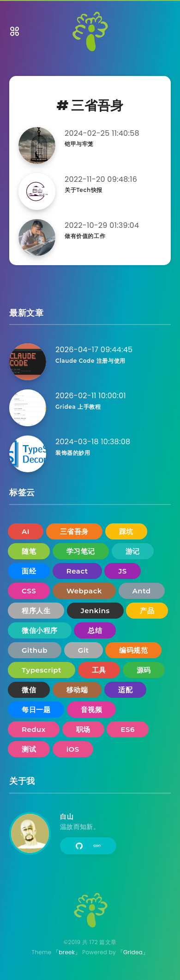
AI (26, 531)
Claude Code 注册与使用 (90, 361)
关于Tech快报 (84, 190)
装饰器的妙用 (73, 453)
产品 (147, 611)
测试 (29, 749)
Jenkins (95, 611)
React (77, 571)
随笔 (29, 551)
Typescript (42, 670)
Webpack (84, 591)
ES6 (127, 729)
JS (122, 571)
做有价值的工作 (85, 236)
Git (84, 650)
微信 (29, 690)
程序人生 (36, 611)
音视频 (92, 710)
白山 (67, 817)
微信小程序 (40, 630)
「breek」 (67, 952)
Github (35, 650)
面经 (29, 571)
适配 (125, 690)
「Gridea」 (133, 952)
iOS (73, 749)
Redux (34, 729)
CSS (29, 591)
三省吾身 (74, 531)
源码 (144, 670)
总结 (95, 630)
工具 (99, 670)
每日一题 (36, 710)
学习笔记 (81, 551)
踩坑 (126, 531)
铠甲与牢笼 (79, 144)
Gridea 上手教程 (78, 407)
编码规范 (133, 650)
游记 (133, 551)
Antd (142, 591)
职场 (83, 729)
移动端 (77, 690)
